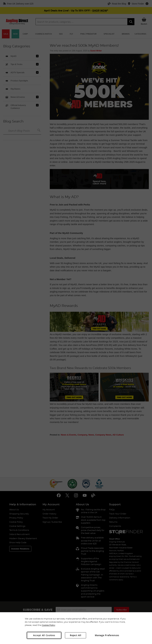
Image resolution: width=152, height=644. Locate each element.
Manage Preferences (107, 635)
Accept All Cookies (44, 635)
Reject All (76, 635)
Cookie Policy (48, 625)
